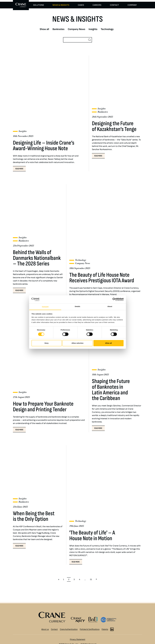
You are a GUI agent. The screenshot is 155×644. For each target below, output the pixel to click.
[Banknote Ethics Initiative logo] (93, 620)
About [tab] (110, 306)
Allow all (108, 343)
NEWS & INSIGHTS (61, 5)
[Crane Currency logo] (53, 617)
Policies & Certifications (90, 629)
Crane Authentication (69, 629)
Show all (44, 29)
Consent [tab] (45, 307)
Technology (107, 29)
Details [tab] (77, 306)
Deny (47, 343)
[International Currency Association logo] (109, 620)
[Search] (76, 40)
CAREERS (97, 5)
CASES (81, 5)
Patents (105, 629)
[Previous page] (59, 580)
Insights (93, 29)
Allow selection (78, 343)
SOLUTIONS (39, 5)
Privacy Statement (78, 639)
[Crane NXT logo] (78, 620)
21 (91, 579)
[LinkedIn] (112, 629)
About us (45, 629)
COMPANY (132, 5)
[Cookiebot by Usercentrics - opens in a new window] (114, 299)
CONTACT (114, 5)
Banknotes (58, 29)
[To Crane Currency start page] (21, 5)
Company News (76, 29)
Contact (54, 629)
